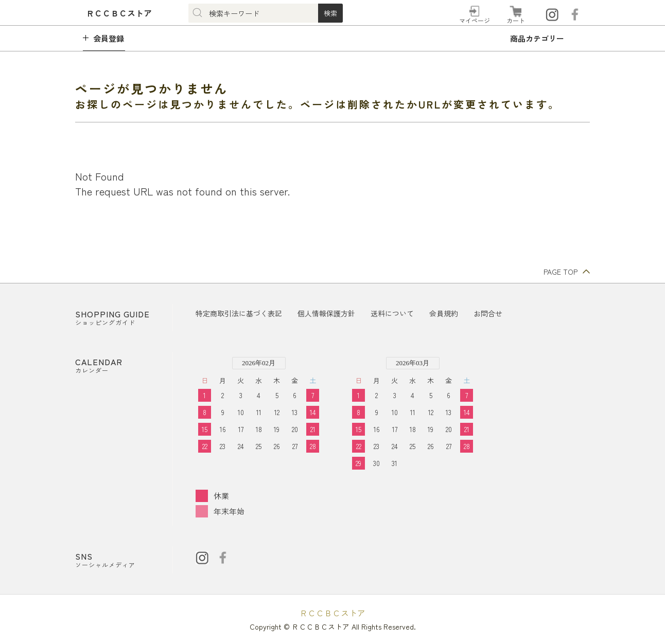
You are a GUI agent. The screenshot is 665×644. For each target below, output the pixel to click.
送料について (392, 313)
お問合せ (488, 313)
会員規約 (444, 313)
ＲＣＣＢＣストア (332, 613)
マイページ (475, 20)
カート (516, 20)
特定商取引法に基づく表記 (239, 313)
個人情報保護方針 (326, 313)
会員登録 (109, 38)
